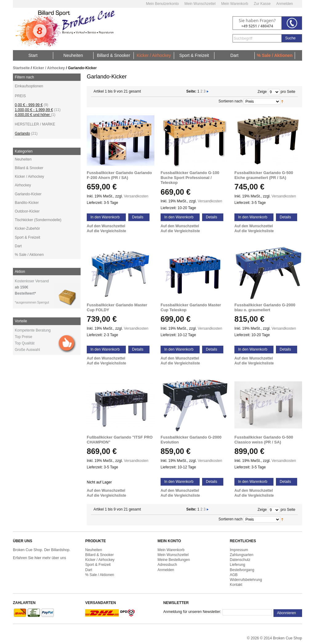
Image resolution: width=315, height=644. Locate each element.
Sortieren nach (230, 101)
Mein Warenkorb (235, 4)
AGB (234, 575)
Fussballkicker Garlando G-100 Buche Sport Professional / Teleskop (190, 178)
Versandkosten (136, 196)
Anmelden (285, 4)
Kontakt (236, 585)
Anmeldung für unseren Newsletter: (192, 612)
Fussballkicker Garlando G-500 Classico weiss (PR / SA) (264, 440)
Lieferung (237, 565)
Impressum (239, 550)
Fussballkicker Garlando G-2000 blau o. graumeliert (265, 307)
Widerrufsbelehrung (246, 580)
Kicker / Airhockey (49, 68)
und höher (33, 115)
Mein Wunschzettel (200, 4)
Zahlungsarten (242, 555)
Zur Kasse (262, 4)
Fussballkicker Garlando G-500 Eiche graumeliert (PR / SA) (264, 175)
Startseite (21, 68)
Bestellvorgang (242, 570)
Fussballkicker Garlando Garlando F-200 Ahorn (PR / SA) (119, 175)
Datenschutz (240, 560)
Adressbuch (167, 565)
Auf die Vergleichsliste (106, 231)
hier (38, 558)
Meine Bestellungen (174, 560)
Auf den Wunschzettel (106, 226)
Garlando (22, 133)
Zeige (262, 92)
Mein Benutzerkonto (162, 4)
